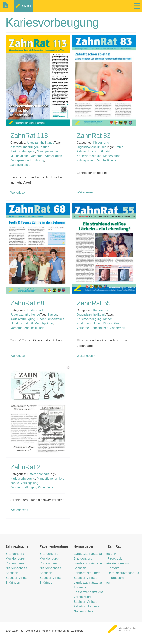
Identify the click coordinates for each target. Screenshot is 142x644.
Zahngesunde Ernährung (27, 160)
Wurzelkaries (53, 156)
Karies (45, 147)
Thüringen (13, 583)
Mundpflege (45, 479)
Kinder (41, 319)
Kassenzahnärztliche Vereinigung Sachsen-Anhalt (89, 597)
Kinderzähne (112, 156)
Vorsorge (36, 156)
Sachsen (12, 573)
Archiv (112, 554)
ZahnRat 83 (94, 136)
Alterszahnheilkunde (40, 143)
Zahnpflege (46, 487)
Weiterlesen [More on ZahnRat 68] (18, 356)
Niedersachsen (16, 568)
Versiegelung (30, 483)
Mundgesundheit (48, 151)
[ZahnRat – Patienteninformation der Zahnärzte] (122, 626)
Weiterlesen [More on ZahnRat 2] (18, 510)
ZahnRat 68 (27, 303)
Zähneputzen (86, 160)
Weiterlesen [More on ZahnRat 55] (85, 356)
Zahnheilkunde (20, 165)
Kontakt (113, 568)
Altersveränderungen (24, 147)
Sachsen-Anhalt (17, 578)
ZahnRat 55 (94, 303)
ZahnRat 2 (25, 467)
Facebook (115, 559)
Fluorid (105, 151)
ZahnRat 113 (29, 136)
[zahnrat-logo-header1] (23, 4)
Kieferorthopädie (38, 474)
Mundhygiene (20, 156)
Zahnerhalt (118, 328)
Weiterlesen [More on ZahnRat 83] (85, 192)
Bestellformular (118, 563)
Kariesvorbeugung (23, 151)
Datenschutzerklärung (123, 573)
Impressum (116, 578)
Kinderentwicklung (89, 323)
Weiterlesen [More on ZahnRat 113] (18, 193)
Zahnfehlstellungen (23, 487)
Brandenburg (15, 554)
